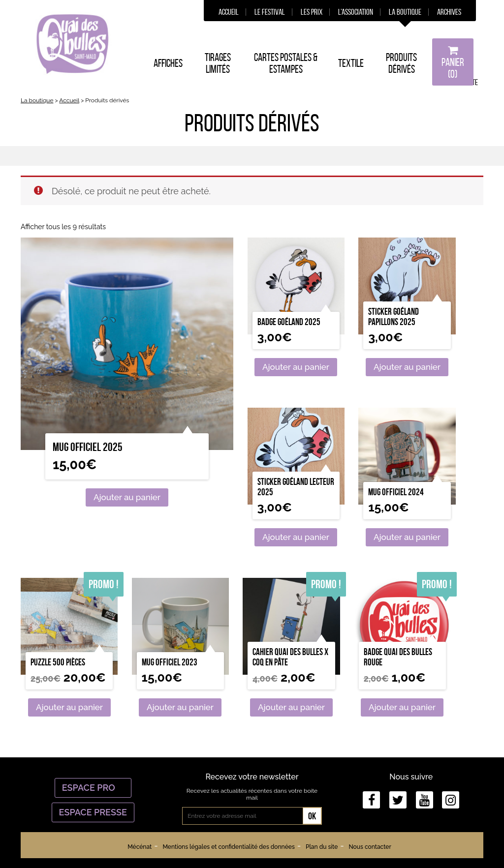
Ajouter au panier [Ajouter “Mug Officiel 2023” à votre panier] (180, 707)
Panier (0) (453, 62)
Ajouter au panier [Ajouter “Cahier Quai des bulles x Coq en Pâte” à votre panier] (291, 707)
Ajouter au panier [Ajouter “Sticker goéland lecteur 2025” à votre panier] (296, 537)
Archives (449, 12)
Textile (351, 63)
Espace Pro (93, 788)
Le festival (270, 12)
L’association (356, 12)
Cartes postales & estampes (286, 63)
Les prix (312, 12)
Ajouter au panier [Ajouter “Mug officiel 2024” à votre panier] (407, 537)
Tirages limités (218, 63)
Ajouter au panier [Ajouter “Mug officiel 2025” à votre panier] (127, 497)
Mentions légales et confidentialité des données (228, 847)
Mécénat (140, 847)
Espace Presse (93, 812)
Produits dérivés (401, 63)
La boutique (405, 12)
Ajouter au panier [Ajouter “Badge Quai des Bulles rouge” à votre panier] (402, 707)
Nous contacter (370, 847)
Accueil (229, 12)
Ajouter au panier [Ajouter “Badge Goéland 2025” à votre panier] (296, 367)
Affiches (168, 63)
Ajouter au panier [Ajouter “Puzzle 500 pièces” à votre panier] (69, 707)
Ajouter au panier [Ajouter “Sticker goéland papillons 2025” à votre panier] (407, 367)
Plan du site (322, 847)
